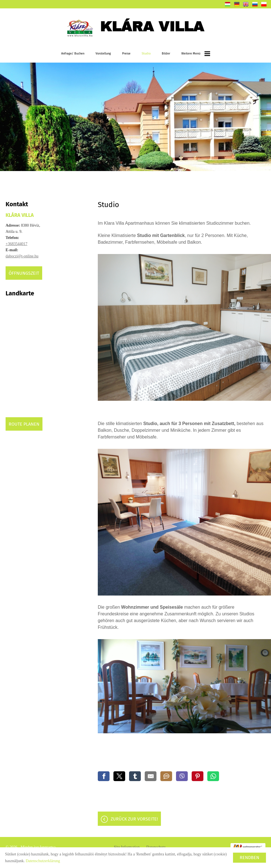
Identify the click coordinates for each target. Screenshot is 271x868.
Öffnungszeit (24, 273)
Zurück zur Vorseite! (134, 819)
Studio (146, 54)
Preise (126, 54)
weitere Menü (196, 54)
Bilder (166, 54)
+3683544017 (16, 244)
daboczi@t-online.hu (22, 256)
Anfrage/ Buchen (73, 54)
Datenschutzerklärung (43, 861)
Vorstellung (103, 54)
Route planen (24, 424)
